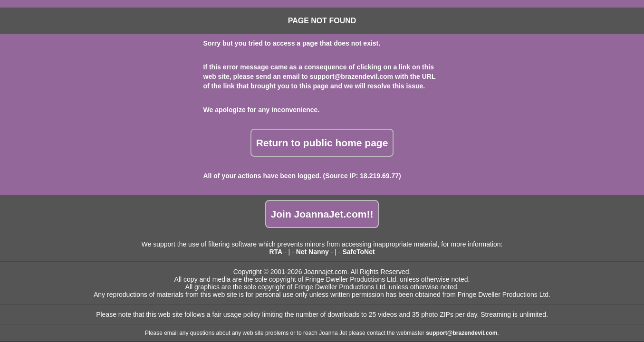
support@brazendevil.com (351, 76)
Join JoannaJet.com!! (322, 214)
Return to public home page (322, 143)
